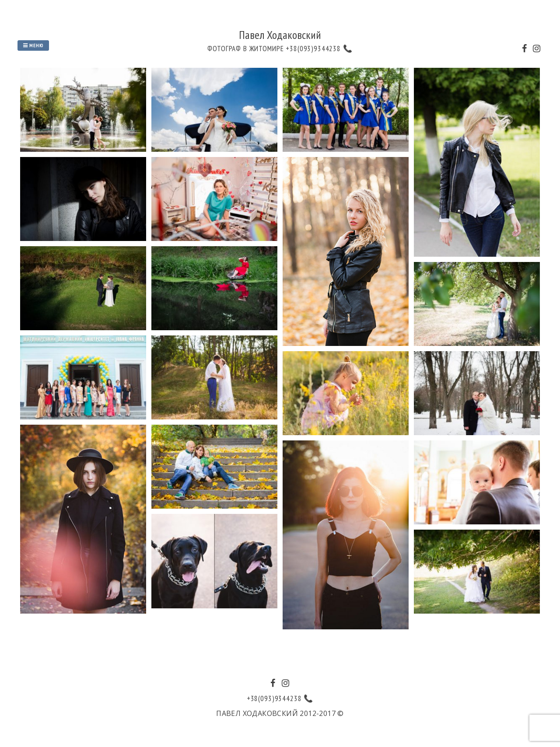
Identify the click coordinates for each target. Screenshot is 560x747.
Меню (33, 45)
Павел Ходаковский (280, 35)
